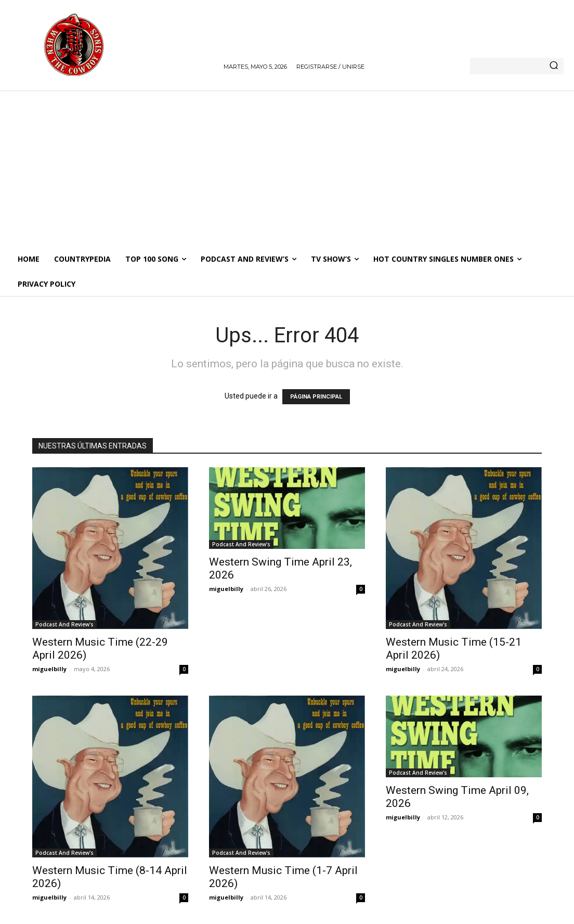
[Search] (554, 66)
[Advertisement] (287, 169)
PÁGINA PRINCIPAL (316, 397)
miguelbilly (49, 669)
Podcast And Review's (64, 624)
